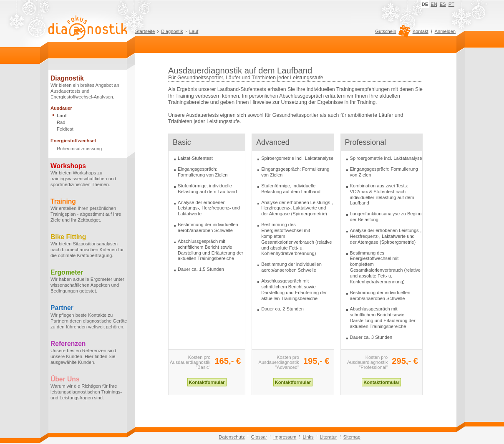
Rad (61, 122)
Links (308, 437)
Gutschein (392, 33)
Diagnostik (172, 31)
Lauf (194, 31)
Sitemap (352, 437)
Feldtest (65, 129)
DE (425, 4)
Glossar (259, 437)
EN (434, 4)
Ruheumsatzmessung (79, 149)
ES (443, 4)
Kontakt (421, 31)
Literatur (329, 437)
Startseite (145, 31)
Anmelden (445, 31)
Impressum (285, 437)
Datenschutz (232, 437)
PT (451, 4)
